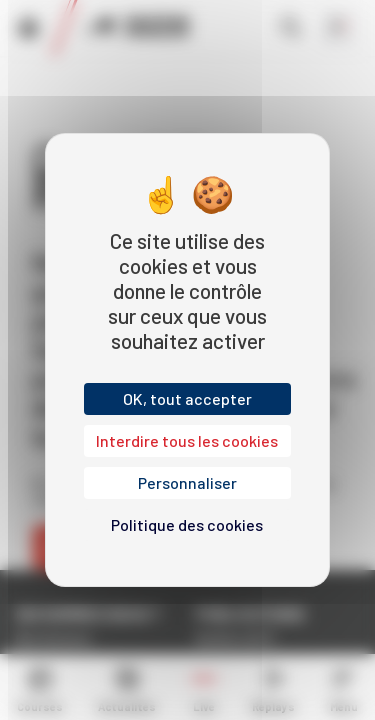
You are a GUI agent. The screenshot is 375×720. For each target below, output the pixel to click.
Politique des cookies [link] (187, 524)
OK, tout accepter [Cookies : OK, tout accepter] (187, 398)
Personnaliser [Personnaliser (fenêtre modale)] (187, 482)
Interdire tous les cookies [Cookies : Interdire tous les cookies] (187, 440)
